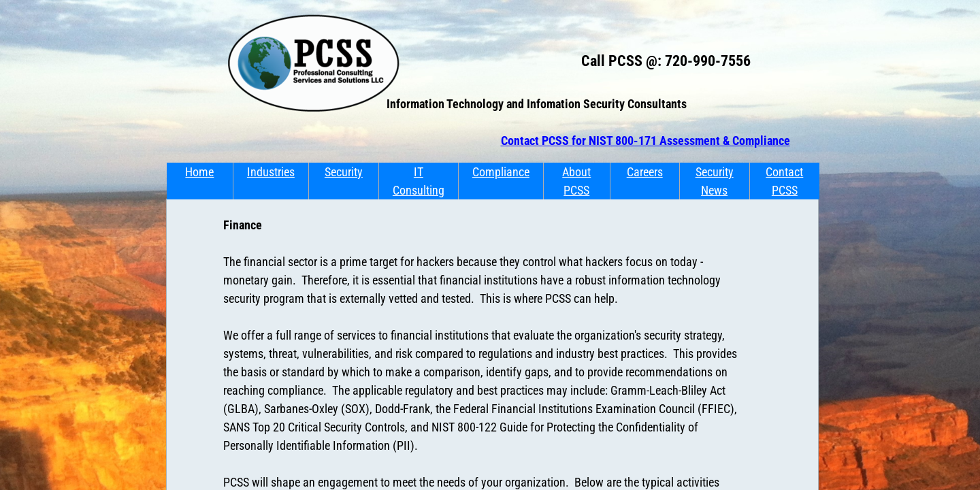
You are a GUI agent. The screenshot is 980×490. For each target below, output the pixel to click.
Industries (271, 172)
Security (344, 172)
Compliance (501, 172)
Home (199, 172)
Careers (645, 172)
